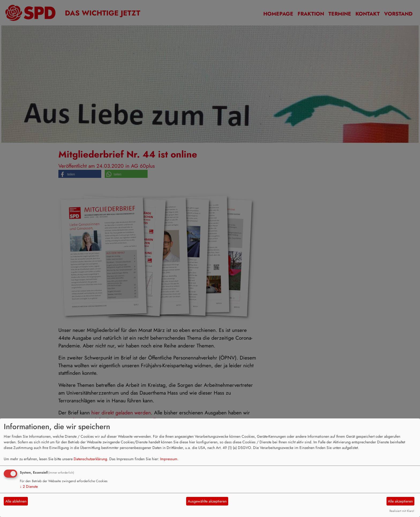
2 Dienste (29, 486)
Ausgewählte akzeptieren (207, 501)
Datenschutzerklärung (90, 459)
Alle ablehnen (16, 501)
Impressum (169, 459)
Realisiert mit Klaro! (402, 511)
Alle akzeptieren (400, 501)
